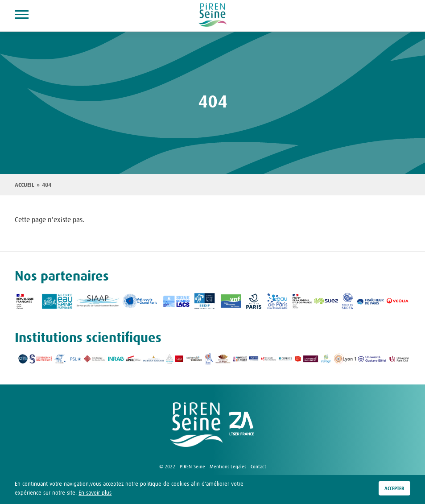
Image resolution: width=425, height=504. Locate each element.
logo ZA (242, 425)
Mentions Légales (228, 467)
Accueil (25, 185)
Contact (258, 467)
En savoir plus (95, 493)
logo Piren (196, 425)
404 (47, 185)
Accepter (394, 489)
